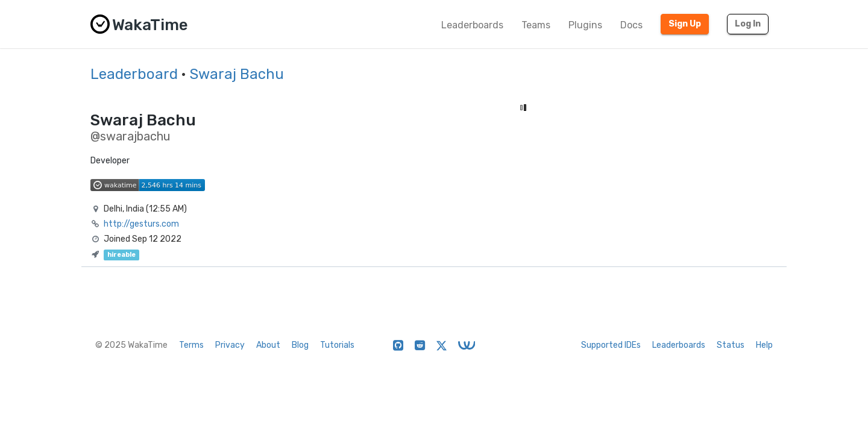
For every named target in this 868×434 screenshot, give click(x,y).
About (268, 345)
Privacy (230, 345)
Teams (536, 25)
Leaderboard (134, 74)
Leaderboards (472, 25)
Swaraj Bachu (237, 74)
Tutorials (337, 345)
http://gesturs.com (141, 224)
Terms (191, 345)
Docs (631, 25)
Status (731, 345)
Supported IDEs (611, 345)
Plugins (585, 25)
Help (764, 345)
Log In (748, 24)
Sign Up (685, 24)
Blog (300, 345)
